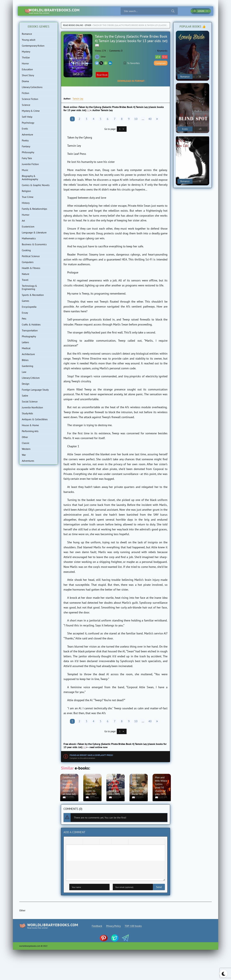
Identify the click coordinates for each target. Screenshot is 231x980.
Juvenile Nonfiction (32, 407)
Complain (161, 63)
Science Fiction (30, 99)
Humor (26, 215)
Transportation (30, 330)
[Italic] (74, 843)
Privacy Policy (113, 927)
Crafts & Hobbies (31, 324)
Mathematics (29, 238)
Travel (25, 280)
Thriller (26, 57)
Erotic (25, 129)
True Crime (28, 197)
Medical (26, 348)
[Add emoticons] (115, 843)
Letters (25, 342)
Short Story (28, 75)
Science (26, 105)
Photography (29, 336)
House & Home (30, 425)
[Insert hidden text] (142, 843)
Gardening (28, 366)
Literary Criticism (31, 378)
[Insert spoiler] (137, 843)
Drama (25, 81)
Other (88, 25)
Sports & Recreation (33, 295)
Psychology (28, 123)
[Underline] (80, 843)
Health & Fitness (31, 268)
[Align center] (91, 843)
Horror (25, 63)
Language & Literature (34, 232)
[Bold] (69, 843)
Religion (26, 191)
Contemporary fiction (33, 46)
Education (27, 69)
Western (26, 449)
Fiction (26, 93)
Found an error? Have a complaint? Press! (91, 755)
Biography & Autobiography (30, 178)
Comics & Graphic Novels (36, 185)
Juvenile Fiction (30, 164)
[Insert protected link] (125, 843)
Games (26, 301)
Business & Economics (34, 244)
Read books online (73, 25)
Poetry (25, 140)
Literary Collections (32, 87)
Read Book (104, 75)
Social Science (30, 401)
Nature (26, 274)
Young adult (29, 40)
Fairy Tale (27, 158)
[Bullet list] (103, 843)
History (26, 203)
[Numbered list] (108, 843)
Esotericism (28, 227)
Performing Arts (30, 431)
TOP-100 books (134, 927)
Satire (25, 396)
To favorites (132, 63)
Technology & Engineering (29, 287)
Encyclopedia (29, 307)
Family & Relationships (34, 209)
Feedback (96, 927)
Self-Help (27, 117)
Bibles (25, 360)
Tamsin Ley (78, 99)
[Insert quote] (132, 843)
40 (150, 119)
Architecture (28, 354)
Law (24, 372)
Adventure (27, 134)
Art (23, 221)
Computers (28, 262)
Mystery (26, 52)
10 (136, 119)
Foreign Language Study (35, 390)
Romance (27, 34)
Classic (26, 443)
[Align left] (86, 843)
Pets (24, 319)
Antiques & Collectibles (35, 419)
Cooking (26, 250)
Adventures (28, 461)
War (24, 455)
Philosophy (28, 152)
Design (26, 384)
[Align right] (96, 843)
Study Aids (27, 413)
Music (25, 170)
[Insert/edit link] (120, 843)
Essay (25, 313)
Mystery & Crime (31, 111)
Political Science (31, 256)
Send (72, 888)
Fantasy (26, 146)
